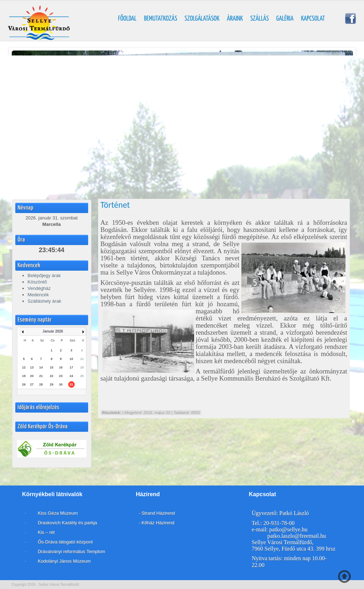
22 (52, 376)
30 (61, 384)
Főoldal (127, 19)
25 (82, 376)
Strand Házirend (158, 513)
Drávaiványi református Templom (71, 551)
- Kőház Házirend (156, 523)
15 (52, 367)
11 (82, 359)
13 (32, 367)
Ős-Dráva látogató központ (65, 542)
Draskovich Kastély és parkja (68, 523)
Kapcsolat (313, 19)
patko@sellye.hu (288, 529)
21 (41, 376)
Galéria (285, 19)
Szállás (259, 19)
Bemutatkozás (160, 19)
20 (32, 376)
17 (71, 367)
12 (24, 367)
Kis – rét (46, 532)
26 (24, 384)
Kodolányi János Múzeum (64, 561)
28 (41, 384)
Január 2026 (53, 331)
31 (71, 384)
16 (61, 367)
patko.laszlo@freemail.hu (297, 536)
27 (32, 384)
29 (52, 384)
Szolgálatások (202, 19)
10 (71, 359)
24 (71, 376)
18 (82, 367)
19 (24, 376)
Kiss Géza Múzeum (57, 513)
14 (41, 367)
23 (61, 376)
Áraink (235, 19)
